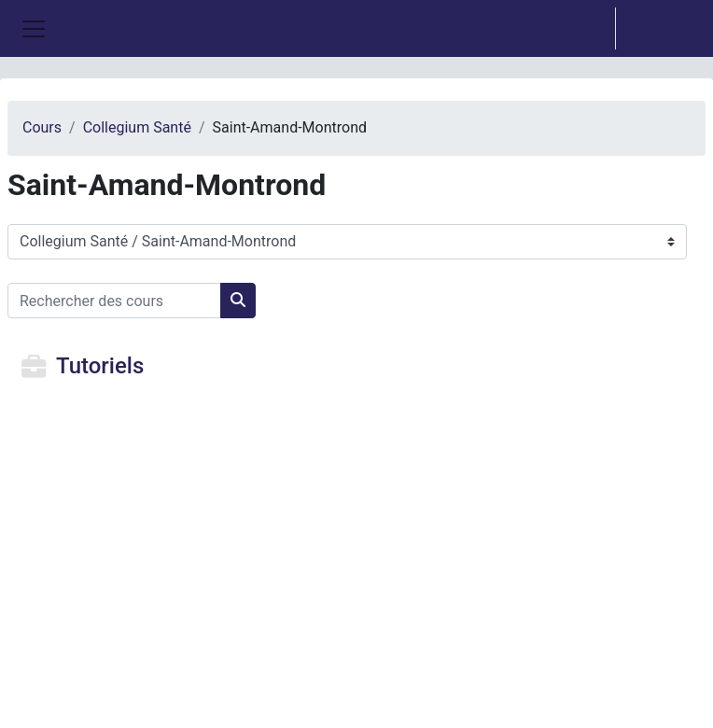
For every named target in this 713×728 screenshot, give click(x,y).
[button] (582, 28)
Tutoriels (100, 366)
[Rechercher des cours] (114, 301)
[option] (625, 28)
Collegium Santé (137, 127)
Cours (42, 127)
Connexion (662, 28)
